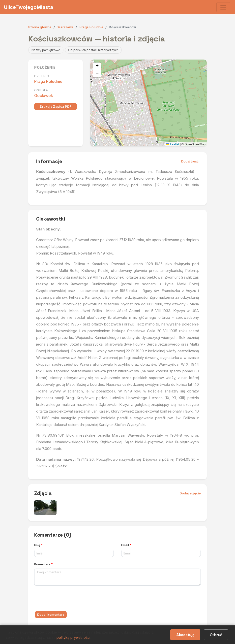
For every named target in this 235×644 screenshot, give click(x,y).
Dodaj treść (190, 161)
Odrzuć (216, 635)
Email (126, 545)
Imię (38, 545)
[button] (97, 66)
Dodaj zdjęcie (190, 493)
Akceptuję (185, 635)
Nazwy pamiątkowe (46, 50)
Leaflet (173, 144)
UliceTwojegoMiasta (29, 7)
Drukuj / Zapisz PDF (56, 106)
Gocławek (44, 96)
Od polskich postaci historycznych (93, 50)
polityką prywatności (73, 637)
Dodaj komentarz (51, 614)
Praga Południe (48, 81)
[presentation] (72, 599)
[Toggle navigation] (223, 7)
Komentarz (44, 564)
